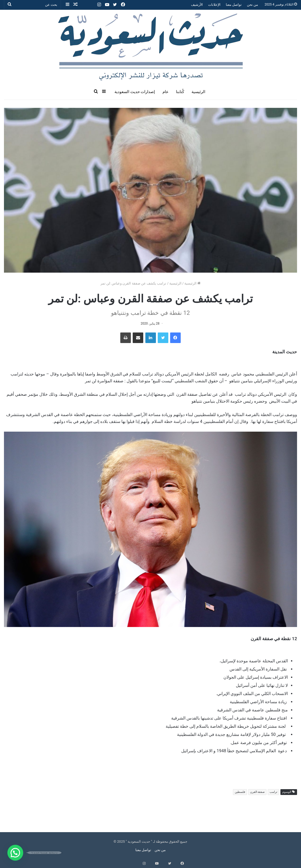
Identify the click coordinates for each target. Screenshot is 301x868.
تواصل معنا (234, 5)
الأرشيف (197, 5)
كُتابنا (180, 92)
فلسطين (240, 792)
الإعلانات (214, 5)
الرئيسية (198, 92)
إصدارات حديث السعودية (135, 92)
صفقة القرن (257, 792)
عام (166, 92)
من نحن (252, 5)
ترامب (273, 792)
